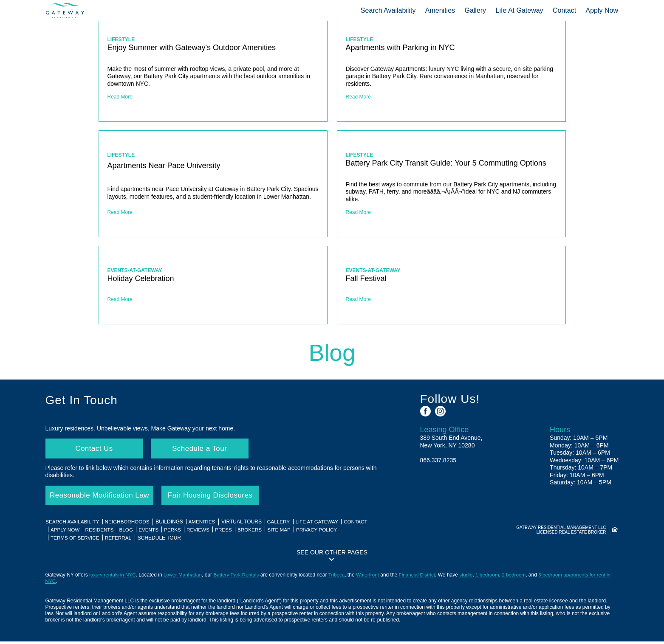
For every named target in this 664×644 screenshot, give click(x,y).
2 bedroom (521, 577)
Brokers (257, 532)
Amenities (440, 10)
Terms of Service (76, 540)
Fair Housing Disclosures (218, 498)
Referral (121, 540)
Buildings (172, 525)
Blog (129, 532)
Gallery (476, 10)
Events (153, 532)
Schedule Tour (162, 540)
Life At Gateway (520, 10)
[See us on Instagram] (440, 411)
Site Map (287, 532)
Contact (565, 10)
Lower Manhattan (185, 577)
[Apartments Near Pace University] (213, 184)
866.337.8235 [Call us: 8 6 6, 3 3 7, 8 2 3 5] (438, 460)
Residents (102, 532)
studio (472, 577)
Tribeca (341, 577)
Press (230, 532)
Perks (177, 532)
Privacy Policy (326, 532)
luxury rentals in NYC (113, 577)
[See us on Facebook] (425, 411)
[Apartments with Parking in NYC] (451, 68)
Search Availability (388, 10)
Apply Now (602, 10)
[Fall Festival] (451, 285)
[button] (332, 557)
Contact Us (94, 449)
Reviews (204, 532)
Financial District (422, 577)
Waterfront (372, 577)
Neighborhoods (129, 525)
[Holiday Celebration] (213, 285)
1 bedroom (494, 577)
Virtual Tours (245, 525)
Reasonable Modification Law (103, 498)
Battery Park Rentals (239, 577)
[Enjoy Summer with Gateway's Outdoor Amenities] (213, 68)
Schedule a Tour (200, 449)
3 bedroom (558, 577)
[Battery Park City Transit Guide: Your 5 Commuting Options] (451, 184)
